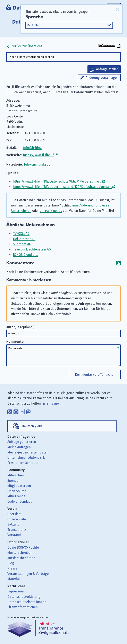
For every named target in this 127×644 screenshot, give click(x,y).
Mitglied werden (19, 486)
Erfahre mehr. (52, 403)
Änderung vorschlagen (102, 78)
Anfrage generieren (22, 442)
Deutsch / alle (32, 426)
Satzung (13, 524)
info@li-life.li (33, 148)
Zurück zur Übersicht (24, 46)
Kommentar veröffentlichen (95, 375)
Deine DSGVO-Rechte (23, 548)
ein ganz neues (51, 211)
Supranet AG (22, 244)
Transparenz (17, 530)
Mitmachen (16, 475)
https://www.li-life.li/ (39, 155)
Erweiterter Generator (24, 463)
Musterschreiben (20, 553)
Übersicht (14, 514)
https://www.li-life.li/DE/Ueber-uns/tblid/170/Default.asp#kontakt (62, 187)
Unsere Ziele (17, 519)
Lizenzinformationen (23, 607)
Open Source (17, 491)
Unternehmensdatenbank (26, 457)
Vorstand (14, 535)
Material (14, 579)
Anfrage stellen (107, 69)
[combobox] (63, 57)
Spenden (14, 481)
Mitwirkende (16, 496)
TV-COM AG (21, 234)
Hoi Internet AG (24, 239)
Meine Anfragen (19, 447)
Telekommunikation (38, 164)
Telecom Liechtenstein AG (32, 249)
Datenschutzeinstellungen (27, 602)
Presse (12, 568)
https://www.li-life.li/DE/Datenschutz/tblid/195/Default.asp (57, 181)
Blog (11, 563)
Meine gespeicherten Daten (28, 452)
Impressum (16, 591)
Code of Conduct (19, 501)
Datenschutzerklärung (24, 597)
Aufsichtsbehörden (21, 558)
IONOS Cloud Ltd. (26, 255)
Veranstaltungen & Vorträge (28, 574)
